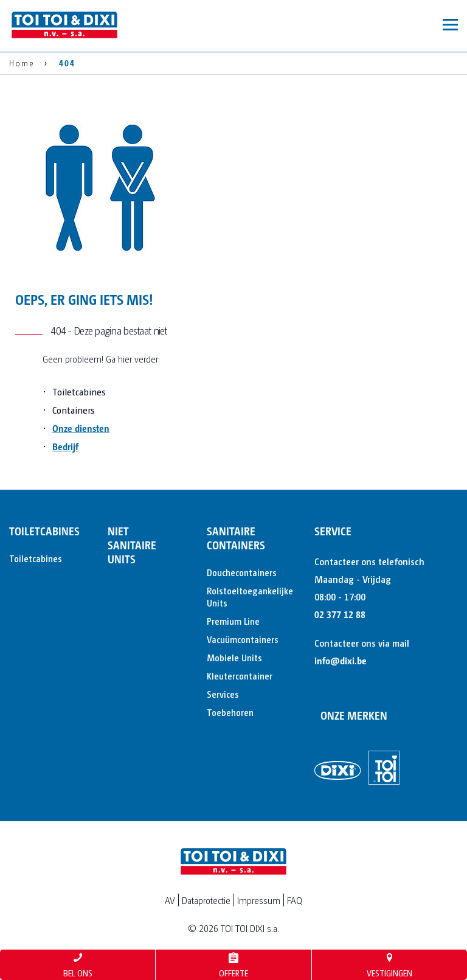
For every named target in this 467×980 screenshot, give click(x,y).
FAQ (295, 900)
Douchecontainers (241, 572)
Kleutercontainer (240, 676)
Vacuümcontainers (241, 639)
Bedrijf (65, 446)
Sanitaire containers (236, 538)
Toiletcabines (43, 531)
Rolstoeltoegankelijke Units (241, 596)
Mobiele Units (234, 657)
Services (223, 694)
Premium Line (233, 621)
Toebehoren (230, 712)
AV (170, 900)
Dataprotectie (206, 900)
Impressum (259, 900)
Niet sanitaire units (132, 545)
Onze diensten (81, 428)
